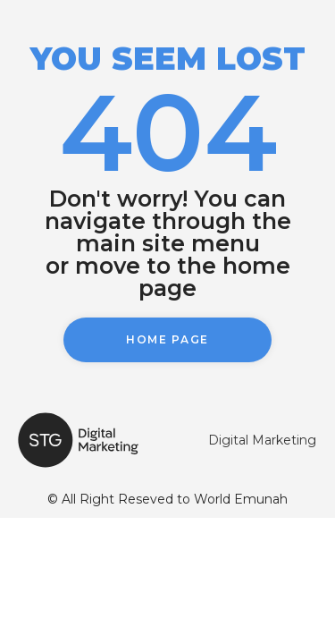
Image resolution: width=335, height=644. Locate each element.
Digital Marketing (262, 440)
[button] (167, 340)
